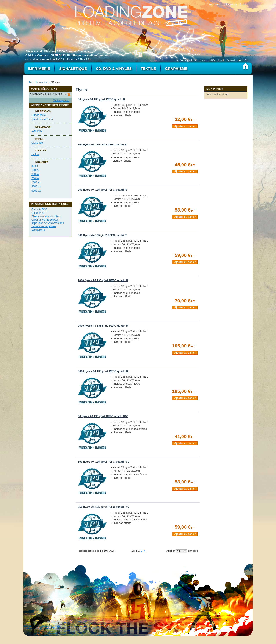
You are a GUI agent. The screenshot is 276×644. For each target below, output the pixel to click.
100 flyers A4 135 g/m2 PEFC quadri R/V (103, 462)
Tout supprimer (61, 100)
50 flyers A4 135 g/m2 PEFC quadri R (101, 99)
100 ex (35, 170)
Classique (37, 143)
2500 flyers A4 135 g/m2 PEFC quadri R (103, 326)
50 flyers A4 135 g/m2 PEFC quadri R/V (103, 416)
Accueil (33, 82)
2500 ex (36, 187)
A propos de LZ (188, 60)
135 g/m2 (37, 131)
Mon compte (215, 4)
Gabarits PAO (39, 210)
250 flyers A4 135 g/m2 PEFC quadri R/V (103, 507)
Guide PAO (38, 213)
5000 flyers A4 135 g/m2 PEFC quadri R (103, 371)
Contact (244, 4)
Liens (203, 60)
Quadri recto (39, 115)
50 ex (35, 166)
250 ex (35, 174)
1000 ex (36, 182)
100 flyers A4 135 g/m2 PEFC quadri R (102, 145)
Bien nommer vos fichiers (46, 216)
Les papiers (38, 230)
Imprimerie (44, 82)
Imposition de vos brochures (48, 223)
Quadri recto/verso (42, 119)
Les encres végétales (44, 226)
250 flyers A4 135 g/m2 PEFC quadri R (102, 190)
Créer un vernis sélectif (45, 220)
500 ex (35, 178)
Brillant (35, 154)
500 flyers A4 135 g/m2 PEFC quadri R (102, 235)
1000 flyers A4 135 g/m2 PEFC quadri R (103, 280)
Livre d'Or (243, 60)
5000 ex (36, 191)
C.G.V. (212, 60)
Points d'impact (227, 60)
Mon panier (231, 4)
